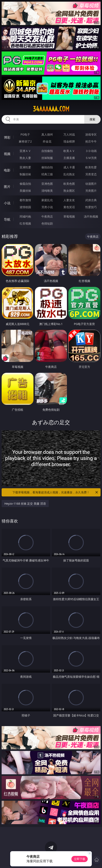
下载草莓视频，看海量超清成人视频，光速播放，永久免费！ (55, 492)
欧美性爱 (91, 167)
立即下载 (80, 859)
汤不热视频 (91, 216)
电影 (7, 170)
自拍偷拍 (47, 151)
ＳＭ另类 (91, 158)
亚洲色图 (47, 184)
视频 (7, 154)
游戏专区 (91, 134)
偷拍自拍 (47, 167)
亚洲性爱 (25, 167)
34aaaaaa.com (51, 109)
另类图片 (91, 191)
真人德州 (47, 134)
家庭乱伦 (47, 200)
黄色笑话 (69, 207)
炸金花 (47, 141)
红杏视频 (25, 223)
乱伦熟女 (69, 174)
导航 (7, 219)
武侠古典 (91, 200)
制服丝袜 (25, 174)
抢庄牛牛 (91, 141)
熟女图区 (69, 191)
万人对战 (69, 134)
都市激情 (25, 200)
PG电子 (25, 134)
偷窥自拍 (25, 184)
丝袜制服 (47, 158)
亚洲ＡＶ (25, 151)
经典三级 (47, 174)
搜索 (92, 119)
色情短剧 (47, 223)
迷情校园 (25, 207)
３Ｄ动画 (91, 151)
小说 (7, 203)
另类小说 (47, 207)
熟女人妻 (25, 158)
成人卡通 (69, 167)
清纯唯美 (47, 191)
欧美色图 (69, 184)
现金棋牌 (69, 141)
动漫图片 (91, 184)
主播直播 (69, 158)
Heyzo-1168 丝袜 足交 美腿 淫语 (25, 504)
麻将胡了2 (25, 141)
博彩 (7, 137)
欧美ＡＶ (69, 151)
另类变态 (91, 174)
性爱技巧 (91, 207)
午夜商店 (47, 216)
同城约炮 (25, 216)
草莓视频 (69, 216)
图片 (7, 187)
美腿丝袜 (25, 191)
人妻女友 (69, 200)
